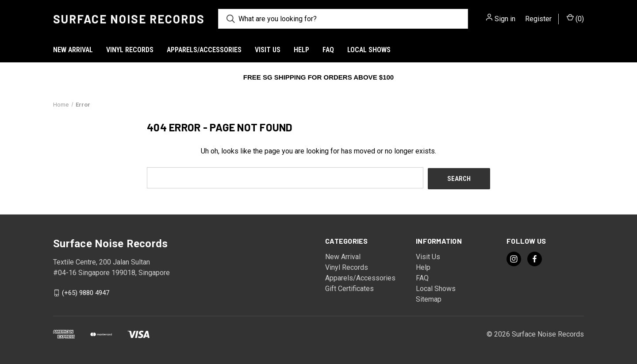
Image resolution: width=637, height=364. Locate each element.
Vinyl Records (130, 50)
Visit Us (268, 50)
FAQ (328, 50)
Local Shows (369, 50)
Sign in (505, 19)
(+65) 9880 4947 (86, 292)
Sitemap (429, 298)
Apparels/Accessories (204, 50)
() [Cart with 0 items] (575, 18)
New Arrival (73, 50)
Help (301, 50)
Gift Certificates (349, 288)
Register (538, 19)
